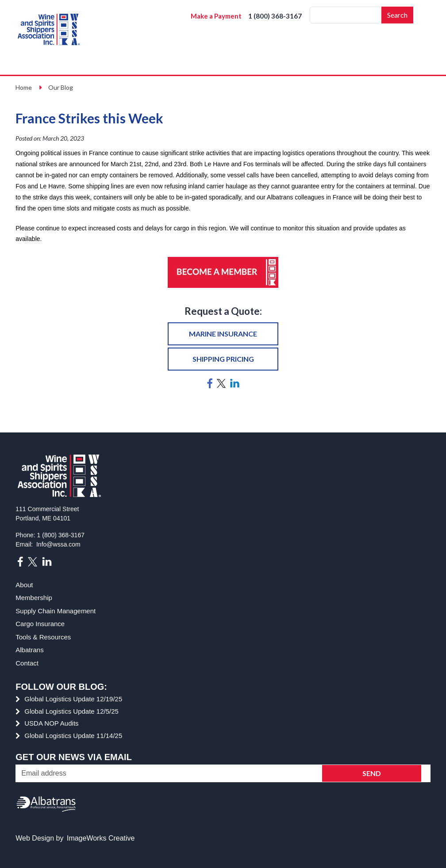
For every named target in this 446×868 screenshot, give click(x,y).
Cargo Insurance (40, 624)
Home (24, 87)
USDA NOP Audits (51, 723)
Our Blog (61, 87)
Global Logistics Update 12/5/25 (71, 711)
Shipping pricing (223, 359)
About (24, 585)
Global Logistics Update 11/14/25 (73, 736)
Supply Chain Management (56, 611)
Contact (27, 663)
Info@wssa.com (58, 544)
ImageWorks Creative (101, 838)
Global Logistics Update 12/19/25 (73, 699)
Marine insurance (223, 334)
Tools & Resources (43, 637)
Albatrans (29, 650)
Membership (34, 598)
